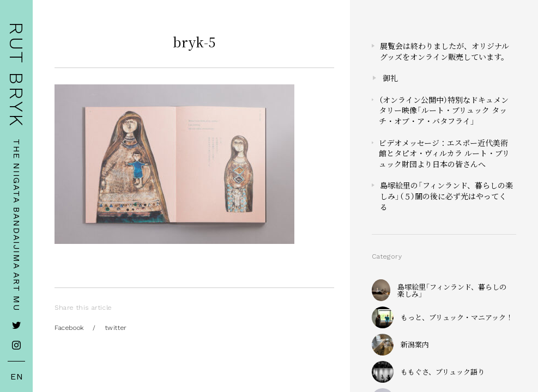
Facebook (69, 328)
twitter (116, 328)
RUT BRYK (16, 75)
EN (17, 377)
